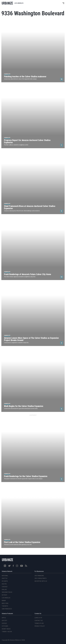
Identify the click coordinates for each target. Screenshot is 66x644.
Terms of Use (39, 623)
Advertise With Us (41, 581)
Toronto (5, 606)
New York (5, 603)
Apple (4, 618)
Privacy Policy (40, 626)
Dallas (4, 590)
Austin (4, 584)
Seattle (5, 578)
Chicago (5, 587)
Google (4, 623)
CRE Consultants (41, 578)
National (5, 576)
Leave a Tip (38, 618)
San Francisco (7, 609)
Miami (4, 601)
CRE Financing (39, 576)
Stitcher (5, 626)
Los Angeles (6, 598)
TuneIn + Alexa (7, 632)
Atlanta (5, 581)
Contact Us (39, 621)
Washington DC (7, 592)
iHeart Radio (6, 629)
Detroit (5, 595)
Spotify (5, 621)
